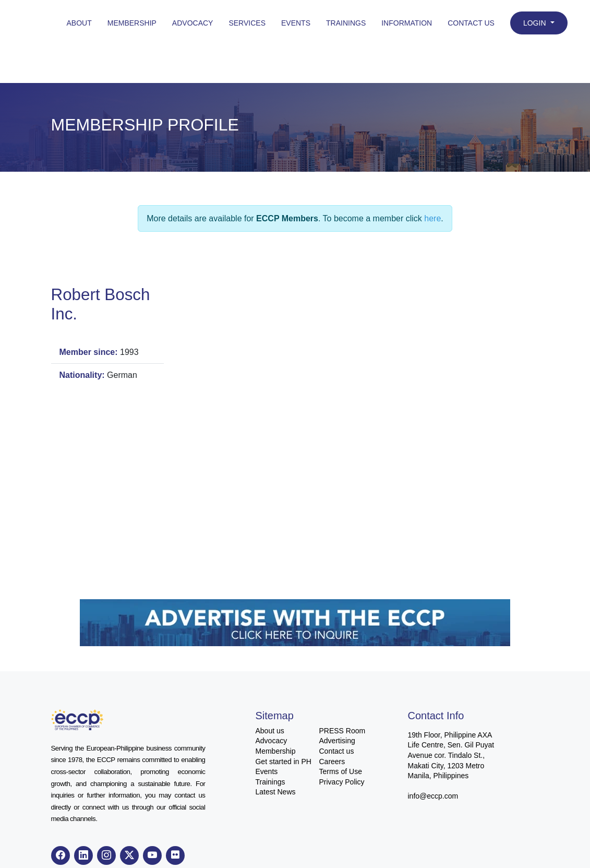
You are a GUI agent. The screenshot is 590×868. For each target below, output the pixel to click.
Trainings (346, 23)
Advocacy (193, 23)
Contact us (336, 751)
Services (247, 23)
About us (269, 731)
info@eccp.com (433, 796)
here (432, 218)
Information (407, 23)
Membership (132, 23)
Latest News (275, 792)
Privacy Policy (341, 782)
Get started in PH (283, 762)
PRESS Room (342, 731)
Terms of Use (340, 771)
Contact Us (471, 23)
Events (296, 23)
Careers (332, 762)
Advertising (337, 741)
